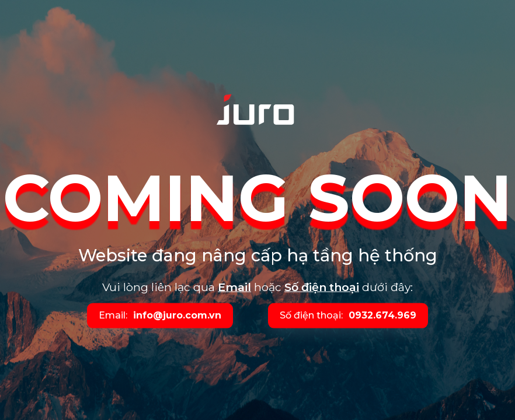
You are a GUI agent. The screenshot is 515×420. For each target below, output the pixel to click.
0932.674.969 (382, 315)
